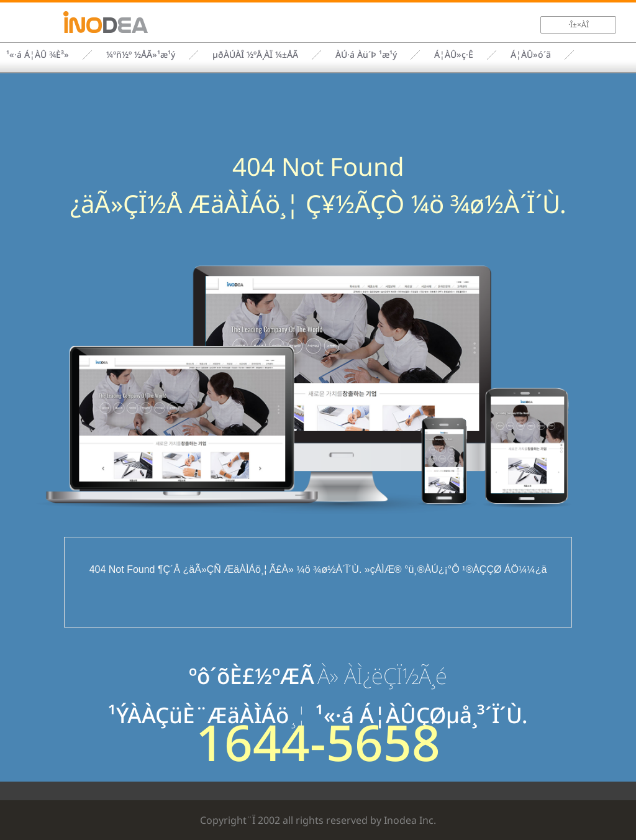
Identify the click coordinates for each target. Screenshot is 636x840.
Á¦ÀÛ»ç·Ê (454, 54)
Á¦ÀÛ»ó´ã (531, 54)
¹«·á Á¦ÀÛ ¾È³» (38, 54)
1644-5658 (318, 742)
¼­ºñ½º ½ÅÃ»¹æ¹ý (141, 54)
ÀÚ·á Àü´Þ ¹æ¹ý (366, 54)
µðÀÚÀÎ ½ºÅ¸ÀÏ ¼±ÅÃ (255, 54)
